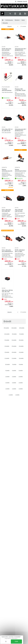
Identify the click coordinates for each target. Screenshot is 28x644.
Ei (6, 641)
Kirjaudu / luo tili (22, 1)
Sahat (23, 20)
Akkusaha (5, 23)
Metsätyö (17, 20)
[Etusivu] (3, 20)
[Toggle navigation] (10, 14)
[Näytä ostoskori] (25, 14)
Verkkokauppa (9, 20)
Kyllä (16, 641)
